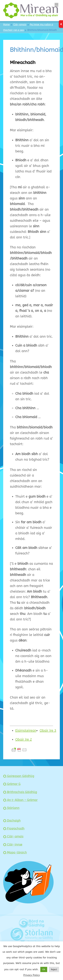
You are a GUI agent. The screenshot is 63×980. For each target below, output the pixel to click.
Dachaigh (12, 821)
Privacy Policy (32, 975)
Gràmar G (12, 784)
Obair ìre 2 (24, 739)
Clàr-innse (13, 845)
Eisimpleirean (26, 731)
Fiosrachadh (14, 828)
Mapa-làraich (15, 852)
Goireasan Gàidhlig (19, 776)
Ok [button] (44, 969)
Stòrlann (11, 808)
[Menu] (56, 5)
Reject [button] (54, 969)
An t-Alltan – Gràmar (20, 800)
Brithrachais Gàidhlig (20, 792)
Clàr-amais (13, 836)
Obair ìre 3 (48, 731)
